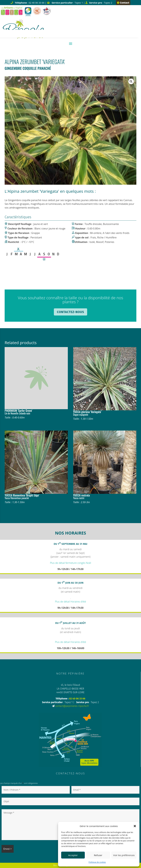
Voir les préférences (124, 855)
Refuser (98, 855)
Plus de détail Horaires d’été (70, 602)
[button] (135, 826)
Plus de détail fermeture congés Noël (70, 563)
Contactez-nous (70, 312)
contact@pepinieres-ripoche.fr (72, 706)
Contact (123, 3)
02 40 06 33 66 (77, 699)
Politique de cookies (97, 862)
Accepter (73, 855)
